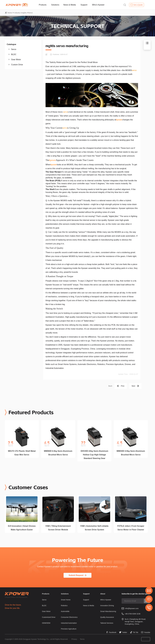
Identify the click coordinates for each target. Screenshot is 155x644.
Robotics (64, 606)
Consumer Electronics (69, 617)
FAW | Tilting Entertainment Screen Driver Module (58, 528)
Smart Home (66, 600)
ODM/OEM (46, 623)
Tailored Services (107, 623)
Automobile (65, 611)
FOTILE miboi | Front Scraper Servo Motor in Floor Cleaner (131, 528)
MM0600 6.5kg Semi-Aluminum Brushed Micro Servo (58, 453)
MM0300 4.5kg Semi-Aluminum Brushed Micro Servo (131, 453)
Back (110, 386)
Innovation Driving (107, 606)
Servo (30, 13)
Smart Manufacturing (108, 611)
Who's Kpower (98, 5)
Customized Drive (49, 617)
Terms (82, 639)
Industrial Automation (69, 623)
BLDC (14, 54)
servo (134, 70)
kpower (119, 120)
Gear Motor (16, 60)
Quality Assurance (107, 617)
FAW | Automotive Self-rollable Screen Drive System (94, 528)
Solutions (55, 5)
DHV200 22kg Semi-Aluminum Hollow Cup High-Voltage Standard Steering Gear (94, 455)
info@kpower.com (132, 608)
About (103, 594)
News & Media (70, 5)
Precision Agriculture (69, 629)
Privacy (74, 639)
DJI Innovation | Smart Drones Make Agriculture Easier (22, 528)
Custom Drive (17, 65)
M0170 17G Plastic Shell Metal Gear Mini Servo (22, 453)
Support (84, 5)
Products (43, 5)
